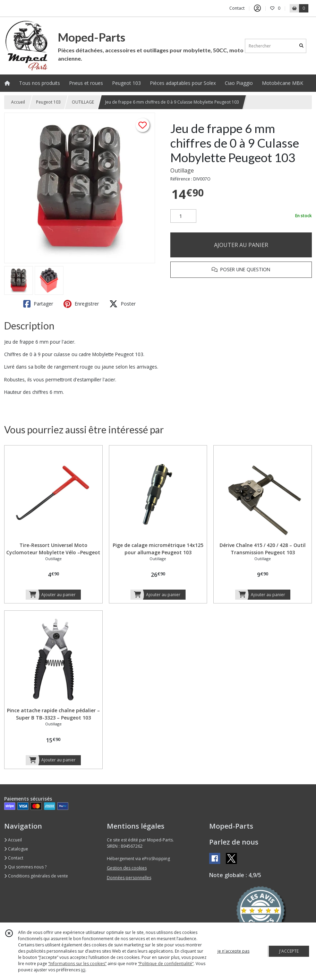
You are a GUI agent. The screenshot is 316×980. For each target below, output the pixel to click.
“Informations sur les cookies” (77, 964)
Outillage (182, 170)
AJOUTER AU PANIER (241, 245)
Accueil (18, 102)
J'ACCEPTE (289, 951)
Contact (237, 8)
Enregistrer (81, 304)
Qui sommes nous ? (25, 867)
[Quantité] (183, 216)
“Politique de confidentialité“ (166, 964)
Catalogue (16, 849)
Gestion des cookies (127, 868)
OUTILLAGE (83, 102)
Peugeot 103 (48, 102)
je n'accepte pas (233, 951)
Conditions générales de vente (36, 876)
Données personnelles (129, 878)
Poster (122, 304)
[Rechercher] (301, 46)
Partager (38, 304)
